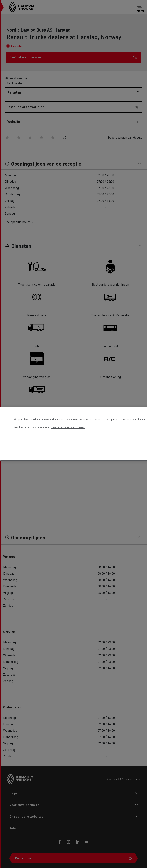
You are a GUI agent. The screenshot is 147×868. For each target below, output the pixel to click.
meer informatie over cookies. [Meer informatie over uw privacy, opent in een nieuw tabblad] (68, 427)
